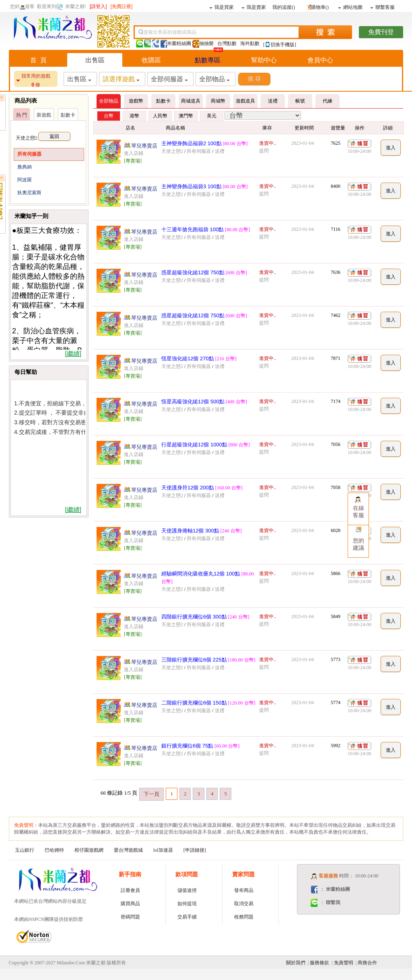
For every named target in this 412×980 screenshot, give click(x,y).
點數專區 (208, 60)
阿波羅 (25, 180)
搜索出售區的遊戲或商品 (170, 32)
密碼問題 (130, 917)
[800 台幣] (239, 445)
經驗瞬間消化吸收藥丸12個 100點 (201, 574)
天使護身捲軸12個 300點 (190, 531)
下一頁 (151, 794)
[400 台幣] (236, 402)
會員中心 (320, 60)
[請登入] (98, 6)
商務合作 (367, 963)
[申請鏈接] (195, 850)
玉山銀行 (25, 850)
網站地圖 (350, 7)
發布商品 (244, 890)
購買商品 (130, 904)
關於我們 (296, 963)
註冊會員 (130, 890)
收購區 (151, 60)
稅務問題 (244, 917)
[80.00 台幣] (235, 144)
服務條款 (319, 963)
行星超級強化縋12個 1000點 (194, 445)
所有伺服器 (29, 154)
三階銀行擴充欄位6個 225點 (194, 660)
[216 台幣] (226, 359)
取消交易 (244, 904)
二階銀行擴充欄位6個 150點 (194, 703)
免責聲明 (344, 963)
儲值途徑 (187, 890)
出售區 (95, 60)
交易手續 (187, 917)
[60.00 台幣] (227, 746)
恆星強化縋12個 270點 (188, 359)
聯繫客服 (382, 7)
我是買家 (221, 7)
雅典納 (25, 167)
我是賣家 (254, 7)
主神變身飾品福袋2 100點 (192, 143)
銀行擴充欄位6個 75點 (187, 746)
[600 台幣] (236, 273)
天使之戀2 (43, 138)
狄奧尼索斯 (29, 193)
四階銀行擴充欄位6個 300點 (194, 617)
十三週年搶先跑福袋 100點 (193, 229)
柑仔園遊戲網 (89, 850)
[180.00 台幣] (242, 660)
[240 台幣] (231, 531)
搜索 (325, 32)
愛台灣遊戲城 (128, 850)
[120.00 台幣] (242, 703)
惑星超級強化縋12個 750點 (193, 272)
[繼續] (73, 354)
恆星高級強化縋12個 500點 (193, 402)
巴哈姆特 (54, 850)
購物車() (317, 6)
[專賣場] (133, 161)
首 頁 (38, 60)
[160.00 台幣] (229, 488)
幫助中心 (264, 60)
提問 (264, 151)
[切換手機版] (280, 45)
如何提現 (187, 904)
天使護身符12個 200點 (188, 488)
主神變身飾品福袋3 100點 (192, 186)
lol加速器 (163, 850)
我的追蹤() (284, 7)
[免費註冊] (122, 6)
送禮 (220, 151)
